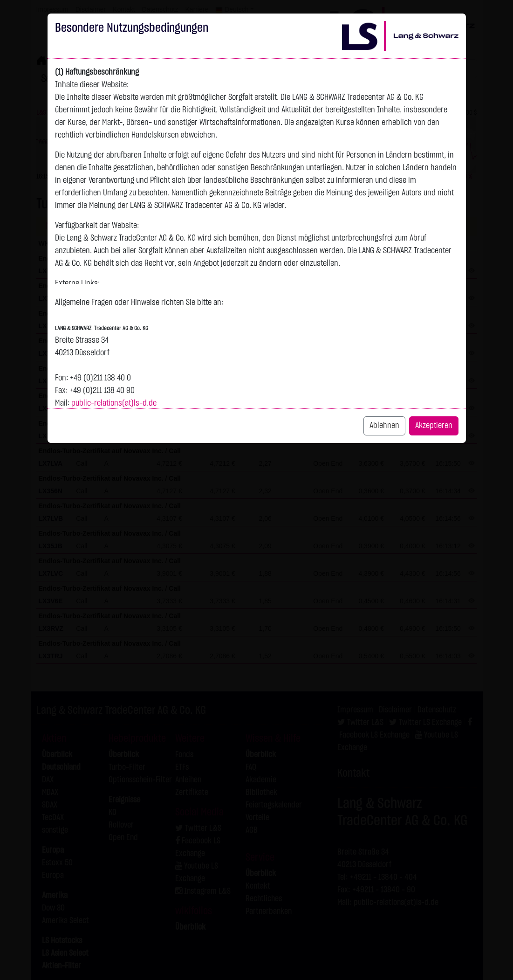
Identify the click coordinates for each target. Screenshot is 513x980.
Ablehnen (384, 426)
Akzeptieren (434, 426)
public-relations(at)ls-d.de (114, 403)
